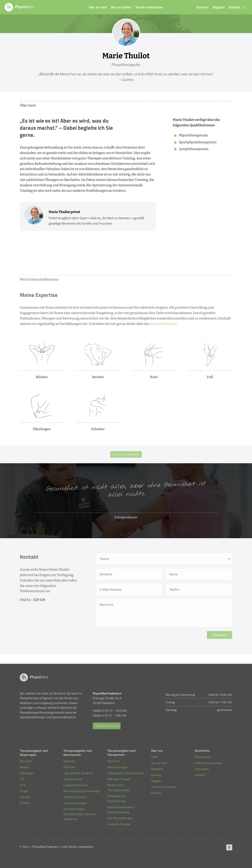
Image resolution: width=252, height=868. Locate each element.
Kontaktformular (163, 325)
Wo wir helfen (121, 8)
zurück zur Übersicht (126, 454)
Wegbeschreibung (107, 727)
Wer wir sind (98, 8)
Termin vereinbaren (149, 8)
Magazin (219, 8)
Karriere (203, 8)
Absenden (220, 637)
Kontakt (234, 8)
